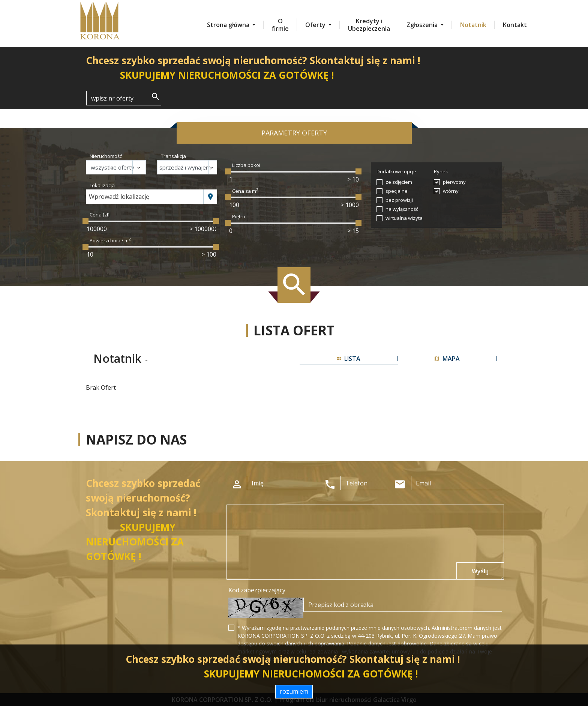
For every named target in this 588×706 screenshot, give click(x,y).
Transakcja (173, 156)
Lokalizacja (102, 185)
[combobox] (145, 197)
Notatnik (473, 25)
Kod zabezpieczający (257, 590)
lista (349, 359)
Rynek (441, 171)
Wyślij (480, 571)
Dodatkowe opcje (396, 171)
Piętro (239, 216)
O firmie (280, 25)
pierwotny (454, 182)
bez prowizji (399, 200)
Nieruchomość (106, 156)
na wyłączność (402, 209)
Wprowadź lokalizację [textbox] (119, 197)
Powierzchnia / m (110, 240)
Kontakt (515, 25)
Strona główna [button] (229, 25)
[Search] (124, 98)
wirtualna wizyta (404, 218)
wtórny (451, 191)
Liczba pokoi (246, 165)
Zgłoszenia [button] (423, 25)
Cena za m (245, 191)
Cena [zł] (100, 215)
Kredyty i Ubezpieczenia (369, 25)
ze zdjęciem (399, 182)
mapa (447, 359)
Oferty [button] (316, 25)
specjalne (397, 191)
